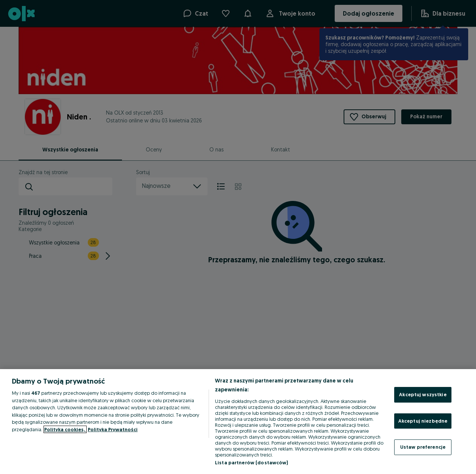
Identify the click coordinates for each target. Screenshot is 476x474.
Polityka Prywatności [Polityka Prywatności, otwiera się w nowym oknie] (113, 429)
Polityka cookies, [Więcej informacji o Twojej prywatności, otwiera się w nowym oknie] (65, 429)
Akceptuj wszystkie (423, 394)
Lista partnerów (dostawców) (252, 462)
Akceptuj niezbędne (423, 421)
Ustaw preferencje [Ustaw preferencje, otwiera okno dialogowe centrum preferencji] (423, 447)
